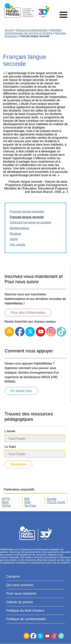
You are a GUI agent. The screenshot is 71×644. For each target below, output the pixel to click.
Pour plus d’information (28, 313)
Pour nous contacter (21, 594)
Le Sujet (10, 447)
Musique (16, 234)
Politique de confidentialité (26, 619)
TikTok (6, 506)
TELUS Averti (56, 502)
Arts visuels (18, 245)
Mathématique (19, 228)
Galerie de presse (20, 602)
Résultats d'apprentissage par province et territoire (33, 32)
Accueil (9, 30)
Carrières (13, 576)
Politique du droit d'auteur (25, 611)
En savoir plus (21, 391)
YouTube (30, 506)
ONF (28, 502)
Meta (5, 502)
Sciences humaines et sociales (31, 222)
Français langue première (27, 211)
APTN (6, 499)
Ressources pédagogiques (32, 30)
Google (52, 499)
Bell (27, 499)
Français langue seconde (27, 217)
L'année (10, 431)
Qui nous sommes (20, 585)
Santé (14, 239)
